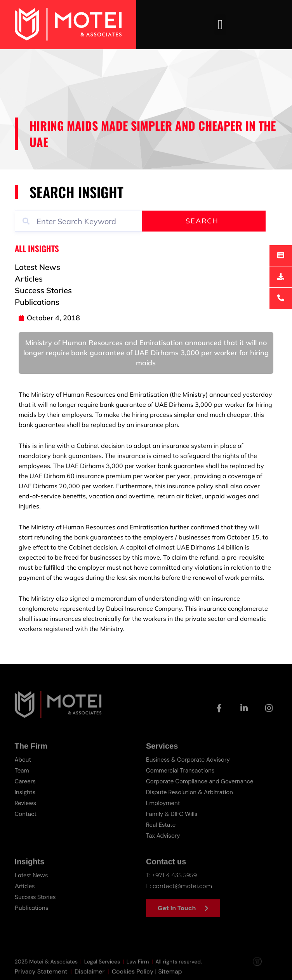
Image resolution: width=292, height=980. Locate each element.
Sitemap (170, 975)
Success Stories (35, 897)
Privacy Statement (41, 975)
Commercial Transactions (180, 771)
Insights (25, 792)
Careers (25, 781)
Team (22, 771)
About (23, 760)
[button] (220, 25)
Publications (31, 908)
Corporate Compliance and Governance (200, 781)
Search (202, 221)
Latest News (31, 875)
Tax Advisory (163, 836)
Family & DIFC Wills (172, 814)
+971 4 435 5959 (175, 875)
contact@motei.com (182, 886)
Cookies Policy (133, 975)
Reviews (25, 803)
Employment (163, 803)
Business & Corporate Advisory (188, 760)
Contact (26, 814)
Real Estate (161, 825)
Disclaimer (90, 975)
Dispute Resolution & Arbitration (189, 792)
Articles (25, 886)
